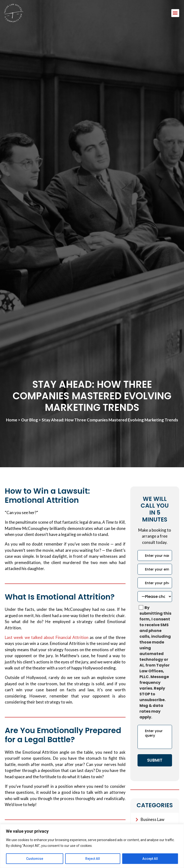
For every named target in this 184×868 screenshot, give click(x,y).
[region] (92, 846)
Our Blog (29, 420)
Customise (35, 859)
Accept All (150, 859)
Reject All (93, 859)
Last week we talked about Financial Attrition (47, 637)
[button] (175, 13)
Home (12, 420)
